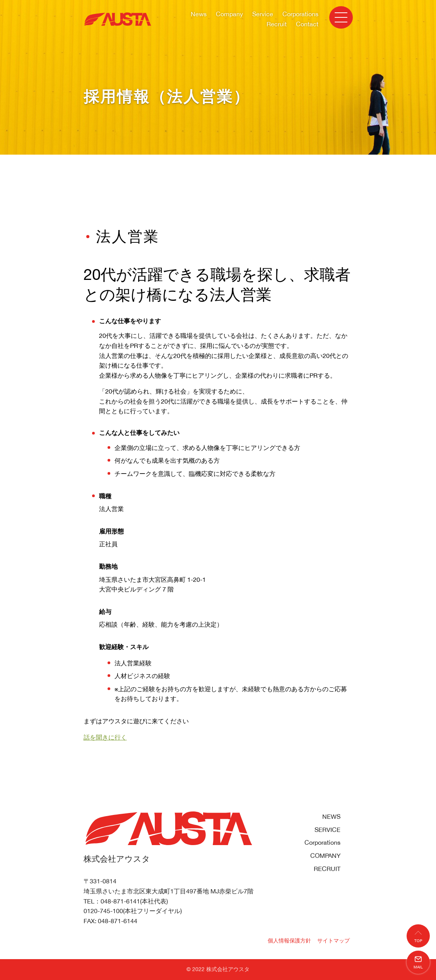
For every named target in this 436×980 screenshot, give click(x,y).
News (199, 14)
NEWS (331, 816)
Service (263, 14)
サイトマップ (333, 941)
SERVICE (327, 830)
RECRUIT (327, 869)
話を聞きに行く (105, 737)
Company (229, 14)
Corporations (300, 14)
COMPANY (325, 856)
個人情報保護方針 (289, 941)
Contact (307, 24)
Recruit (277, 24)
